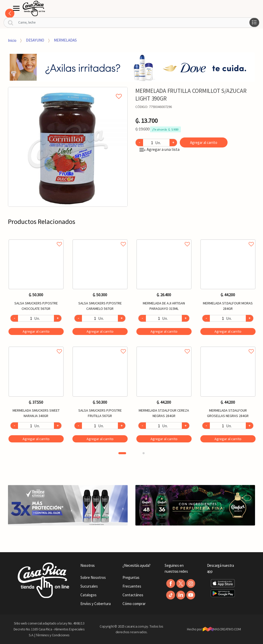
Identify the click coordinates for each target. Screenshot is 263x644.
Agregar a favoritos (36, 238)
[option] (68, 147)
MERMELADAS (65, 40)
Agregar (36, 331)
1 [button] (122, 453)
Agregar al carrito (204, 142)
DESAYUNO (35, 40)
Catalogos (88, 595)
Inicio (12, 40)
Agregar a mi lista (68, 91)
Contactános (133, 595)
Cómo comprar (134, 604)
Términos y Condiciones (53, 635)
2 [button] (144, 453)
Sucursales (89, 586)
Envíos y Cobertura (96, 604)
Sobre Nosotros (93, 577)
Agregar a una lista (159, 149)
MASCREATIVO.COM (222, 629)
